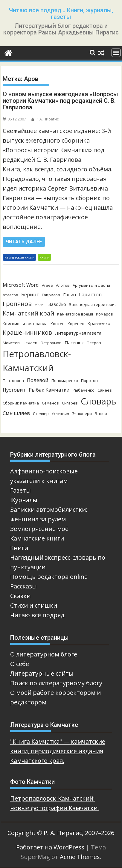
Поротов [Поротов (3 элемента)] (89, 381)
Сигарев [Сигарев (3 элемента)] (70, 403)
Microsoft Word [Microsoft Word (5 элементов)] (21, 285)
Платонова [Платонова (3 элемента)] (13, 381)
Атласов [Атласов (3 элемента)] (10, 295)
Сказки (20, 596)
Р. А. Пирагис (45, 119)
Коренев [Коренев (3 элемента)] (76, 324)
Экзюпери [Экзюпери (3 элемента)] (82, 413)
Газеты (20, 490)
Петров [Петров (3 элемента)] (94, 343)
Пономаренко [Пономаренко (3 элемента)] (65, 381)
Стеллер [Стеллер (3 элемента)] (41, 413)
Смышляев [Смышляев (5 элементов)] (16, 413)
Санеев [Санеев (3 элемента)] (105, 390)
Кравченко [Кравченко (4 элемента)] (99, 323)
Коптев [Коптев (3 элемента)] (58, 324)
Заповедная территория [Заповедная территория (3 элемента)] (93, 304)
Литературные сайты (42, 673)
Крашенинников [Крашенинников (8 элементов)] (27, 332)
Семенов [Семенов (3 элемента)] (50, 403)
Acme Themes (80, 857)
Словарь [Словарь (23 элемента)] (99, 401)
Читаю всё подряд (37, 615)
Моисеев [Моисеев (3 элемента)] (11, 343)
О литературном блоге (44, 654)
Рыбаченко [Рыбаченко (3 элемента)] (84, 390)
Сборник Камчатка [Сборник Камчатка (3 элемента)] (21, 403)
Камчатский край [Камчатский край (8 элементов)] (28, 313)
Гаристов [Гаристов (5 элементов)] (90, 294)
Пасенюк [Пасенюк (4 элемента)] (74, 342)
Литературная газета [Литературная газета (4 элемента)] (78, 333)
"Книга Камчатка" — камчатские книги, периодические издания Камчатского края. (58, 751)
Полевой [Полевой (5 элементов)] (38, 380)
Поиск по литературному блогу (56, 683)
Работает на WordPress (50, 847)
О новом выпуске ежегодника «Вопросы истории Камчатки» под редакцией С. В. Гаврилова (60, 101)
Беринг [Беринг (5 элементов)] (30, 294)
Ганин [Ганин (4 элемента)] (70, 295)
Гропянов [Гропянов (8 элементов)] (17, 304)
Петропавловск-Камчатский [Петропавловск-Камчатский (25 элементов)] (37, 361)
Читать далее (24, 242)
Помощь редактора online (49, 577)
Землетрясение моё (39, 529)
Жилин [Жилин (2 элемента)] (40, 305)
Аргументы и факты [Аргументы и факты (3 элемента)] (91, 285)
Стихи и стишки (34, 605)
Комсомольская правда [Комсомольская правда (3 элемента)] (25, 324)
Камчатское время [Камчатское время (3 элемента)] (75, 314)
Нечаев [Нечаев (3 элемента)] (30, 343)
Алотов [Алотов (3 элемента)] (63, 285)
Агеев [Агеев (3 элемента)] (47, 285)
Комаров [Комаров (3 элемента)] (105, 314)
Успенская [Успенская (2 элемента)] (60, 414)
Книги (44, 257)
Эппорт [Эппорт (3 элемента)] (102, 413)
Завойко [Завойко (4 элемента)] (57, 304)
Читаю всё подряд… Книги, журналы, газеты (61, 13)
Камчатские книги (19, 257)
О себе (20, 664)
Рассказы (23, 586)
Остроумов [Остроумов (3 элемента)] (51, 343)
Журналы (24, 500)
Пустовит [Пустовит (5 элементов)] (14, 390)
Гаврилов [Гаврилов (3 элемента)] (51, 295)
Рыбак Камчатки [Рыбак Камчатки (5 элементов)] (49, 390)
